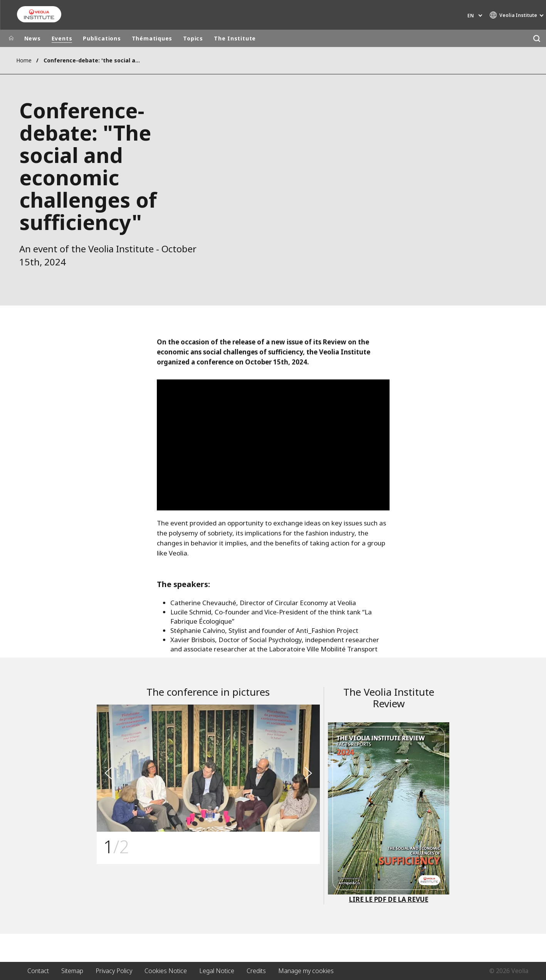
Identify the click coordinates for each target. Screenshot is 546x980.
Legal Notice (217, 971)
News (33, 38)
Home (24, 60)
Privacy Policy (114, 971)
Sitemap (72, 971)
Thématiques (152, 38)
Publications (102, 38)
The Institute (235, 38)
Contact (38, 971)
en (471, 16)
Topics (193, 38)
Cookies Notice (166, 971)
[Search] (537, 38)
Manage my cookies (306, 971)
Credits (256, 971)
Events (62, 38)
